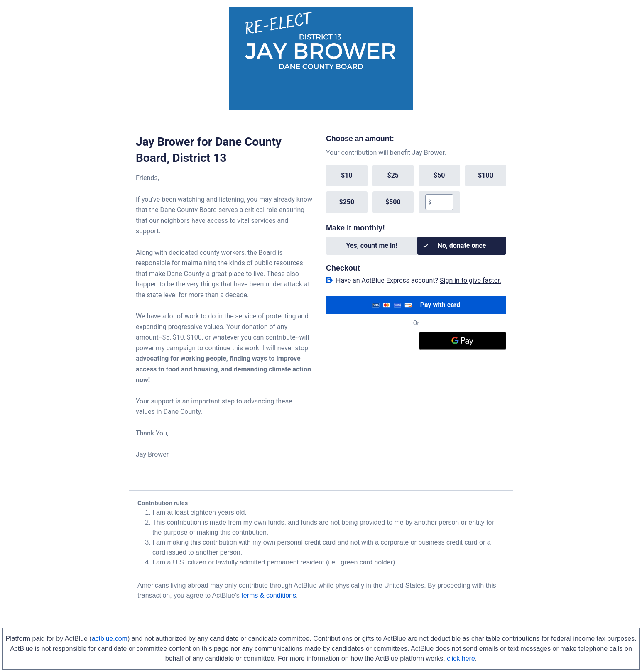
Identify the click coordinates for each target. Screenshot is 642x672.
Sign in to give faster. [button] (470, 280)
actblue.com (110, 639)
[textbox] (442, 202)
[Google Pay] (463, 341)
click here (461, 659)
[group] (416, 189)
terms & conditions (269, 595)
